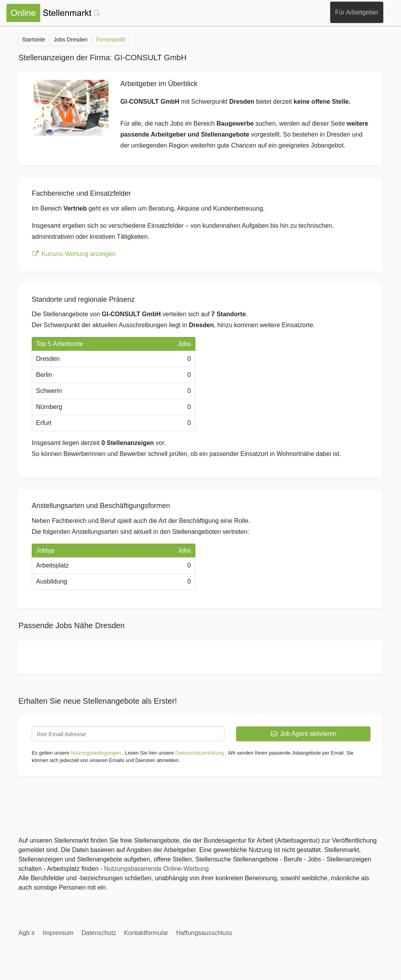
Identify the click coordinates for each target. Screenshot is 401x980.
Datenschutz (99, 933)
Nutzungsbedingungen (96, 753)
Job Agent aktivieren (303, 734)
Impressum (58, 933)
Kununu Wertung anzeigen (74, 254)
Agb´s (27, 933)
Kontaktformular (146, 933)
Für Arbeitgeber (357, 12)
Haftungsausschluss (204, 933)
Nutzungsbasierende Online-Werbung (156, 869)
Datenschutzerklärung (199, 753)
